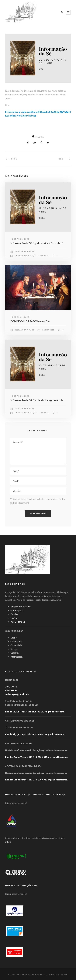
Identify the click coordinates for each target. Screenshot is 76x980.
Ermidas (14, 614)
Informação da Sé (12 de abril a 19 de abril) (37, 400)
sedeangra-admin (24, 252)
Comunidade (16, 645)
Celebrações (16, 642)
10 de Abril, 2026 (20, 396)
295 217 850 (11, 687)
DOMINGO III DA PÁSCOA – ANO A (30, 321)
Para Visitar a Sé (18, 622)
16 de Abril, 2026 (20, 239)
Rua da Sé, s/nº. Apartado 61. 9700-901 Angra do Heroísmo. (35, 712)
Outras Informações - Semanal (32, 255)
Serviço (14, 649)
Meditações (48, 330)
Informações (16, 657)
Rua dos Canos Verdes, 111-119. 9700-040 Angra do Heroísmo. (36, 757)
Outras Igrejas (17, 610)
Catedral (14, 653)
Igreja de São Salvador (20, 607)
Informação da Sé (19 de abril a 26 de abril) (37, 243)
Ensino (14, 638)
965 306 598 (11, 691)
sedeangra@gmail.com (17, 694)
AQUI (8, 842)
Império (14, 618)
